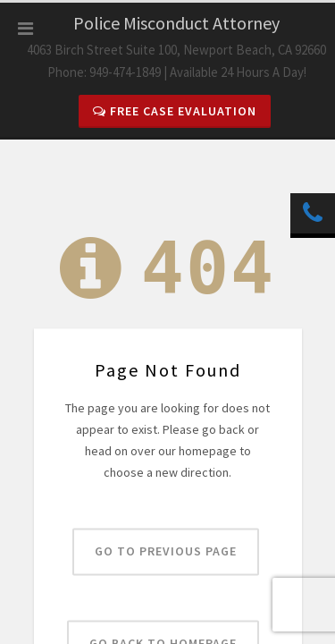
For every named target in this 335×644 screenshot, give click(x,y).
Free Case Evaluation (175, 111)
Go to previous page (166, 552)
